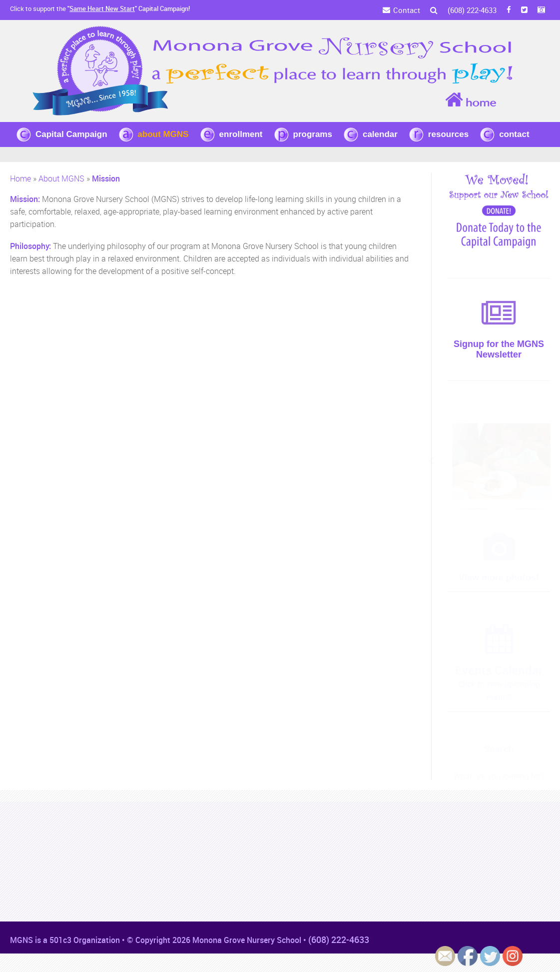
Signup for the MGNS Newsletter (499, 349)
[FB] (509, 10)
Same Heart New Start (102, 8)
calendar (380, 134)
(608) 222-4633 (472, 10)
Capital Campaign (71, 134)
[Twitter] (524, 10)
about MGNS (163, 134)
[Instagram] (541, 10)
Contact (407, 10)
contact (514, 134)
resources (448, 134)
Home (20, 178)
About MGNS (61, 178)
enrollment (241, 134)
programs (313, 134)
